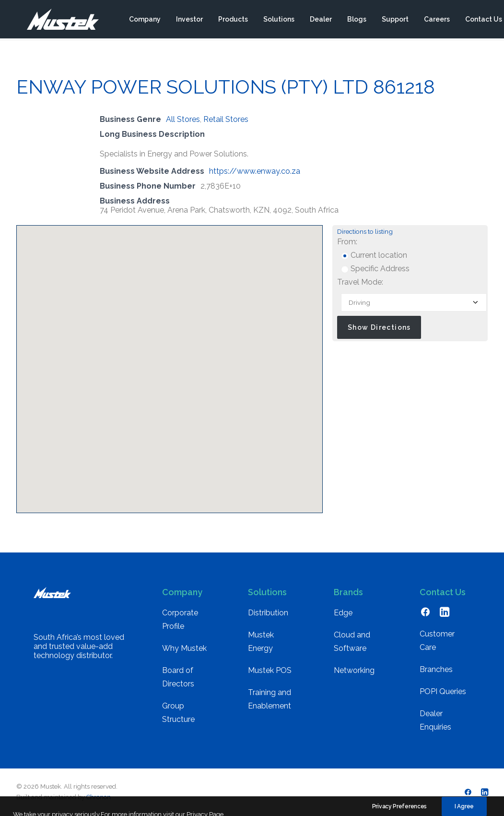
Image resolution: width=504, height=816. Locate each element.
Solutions (278, 21)
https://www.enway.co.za (255, 171)
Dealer (320, 21)
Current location (374, 255)
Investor (189, 21)
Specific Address (375, 269)
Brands (348, 592)
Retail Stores (226, 119)
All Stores (183, 119)
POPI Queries (443, 691)
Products (233, 21)
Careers (436, 21)
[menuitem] (144, 21)
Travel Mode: (360, 282)
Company (144, 21)
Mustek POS (270, 670)
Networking (354, 670)
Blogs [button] (356, 21)
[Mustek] (57, 21)
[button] (169, 360)
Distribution (268, 613)
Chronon (99, 797)
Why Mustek (184, 648)
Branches (436, 669)
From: (347, 242)
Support (395, 21)
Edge (343, 613)
